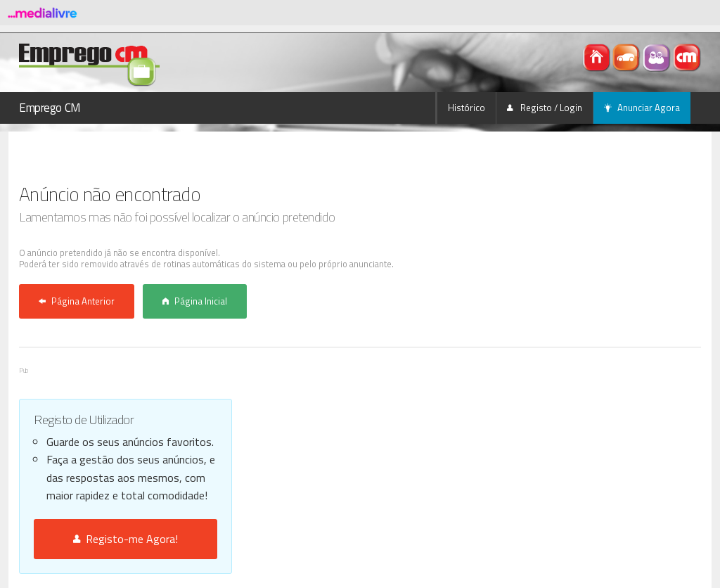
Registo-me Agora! (126, 539)
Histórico (467, 108)
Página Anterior (77, 301)
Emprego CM (50, 108)
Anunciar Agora (642, 108)
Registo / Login (545, 108)
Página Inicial (195, 301)
